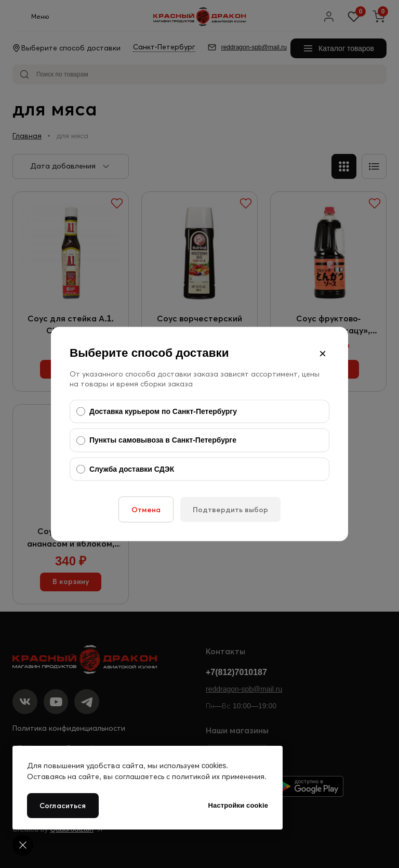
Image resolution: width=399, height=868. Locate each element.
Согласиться (63, 806)
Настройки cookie (238, 805)
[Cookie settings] (23, 845)
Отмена (146, 510)
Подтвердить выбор (230, 510)
